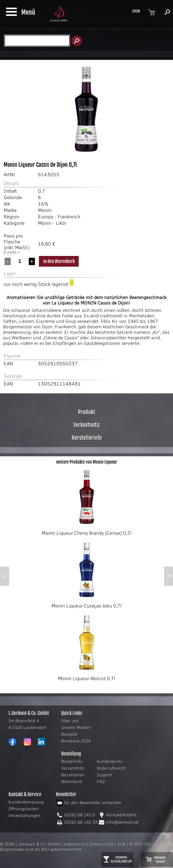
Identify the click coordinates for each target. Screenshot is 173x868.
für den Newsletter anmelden (93, 803)
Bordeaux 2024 (76, 741)
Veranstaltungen (24, 816)
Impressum (75, 844)
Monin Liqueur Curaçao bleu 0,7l (86, 604)
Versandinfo (73, 768)
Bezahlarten (73, 775)
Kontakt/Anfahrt (121, 815)
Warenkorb (72, 782)
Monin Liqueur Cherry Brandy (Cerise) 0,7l (86, 531)
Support (105, 775)
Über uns (70, 721)
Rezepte (69, 734)
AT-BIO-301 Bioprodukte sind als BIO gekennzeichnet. (76, 847)
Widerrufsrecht (111, 768)
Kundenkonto (110, 762)
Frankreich (69, 217)
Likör (61, 223)
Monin (45, 210)
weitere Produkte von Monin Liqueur (86, 462)
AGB (122, 844)
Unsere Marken (76, 728)
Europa (46, 217)
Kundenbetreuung (26, 802)
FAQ (101, 782)
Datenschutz (102, 844)
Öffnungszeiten (24, 809)
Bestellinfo (72, 762)
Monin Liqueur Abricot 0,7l (87, 676)
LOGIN (136, 11)
